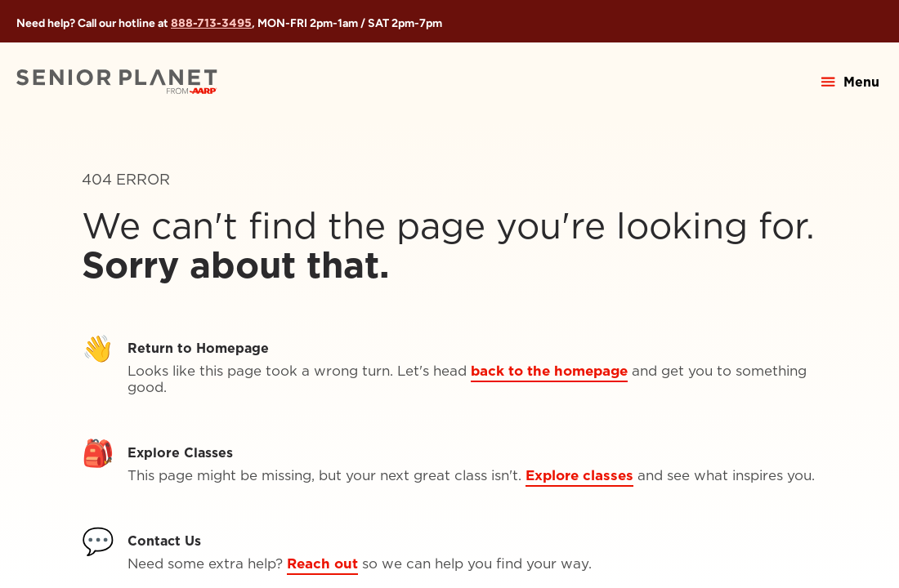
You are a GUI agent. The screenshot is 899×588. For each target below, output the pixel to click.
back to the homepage (549, 371)
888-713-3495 (211, 23)
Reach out (322, 563)
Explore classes (579, 475)
